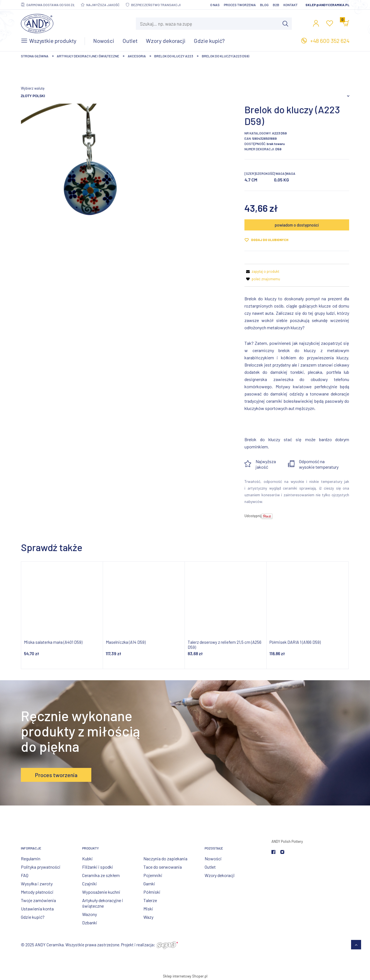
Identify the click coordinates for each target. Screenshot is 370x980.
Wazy (148, 917)
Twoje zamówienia (38, 900)
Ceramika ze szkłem (101, 875)
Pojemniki (153, 875)
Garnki (149, 884)
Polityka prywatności (41, 867)
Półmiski (152, 892)
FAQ (25, 875)
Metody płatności (37, 892)
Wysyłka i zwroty (37, 884)
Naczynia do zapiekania (165, 859)
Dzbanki (90, 923)
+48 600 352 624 (330, 41)
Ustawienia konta (37, 909)
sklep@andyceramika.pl (327, 5)
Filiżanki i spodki (98, 867)
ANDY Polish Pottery (287, 841)
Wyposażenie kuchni (101, 892)
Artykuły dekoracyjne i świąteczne (103, 903)
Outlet (210, 867)
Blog (264, 5)
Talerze (150, 900)
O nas (215, 5)
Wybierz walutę (33, 88)
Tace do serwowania (163, 867)
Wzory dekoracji (220, 875)
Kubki (87, 859)
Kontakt (291, 5)
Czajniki (90, 884)
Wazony (90, 914)
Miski (148, 909)
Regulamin (31, 859)
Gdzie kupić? (33, 917)
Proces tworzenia (240, 5)
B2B (276, 5)
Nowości (213, 859)
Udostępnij (253, 516)
